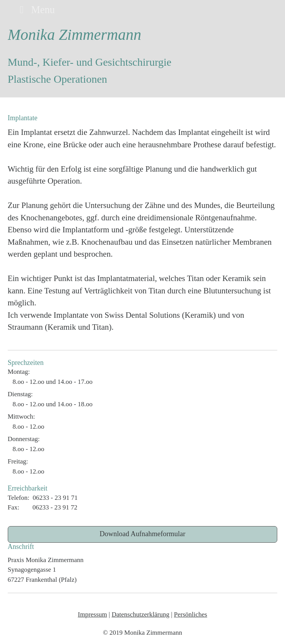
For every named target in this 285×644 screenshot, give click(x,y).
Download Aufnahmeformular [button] (143, 534)
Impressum (92, 614)
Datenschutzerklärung (141, 614)
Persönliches (191, 614)
